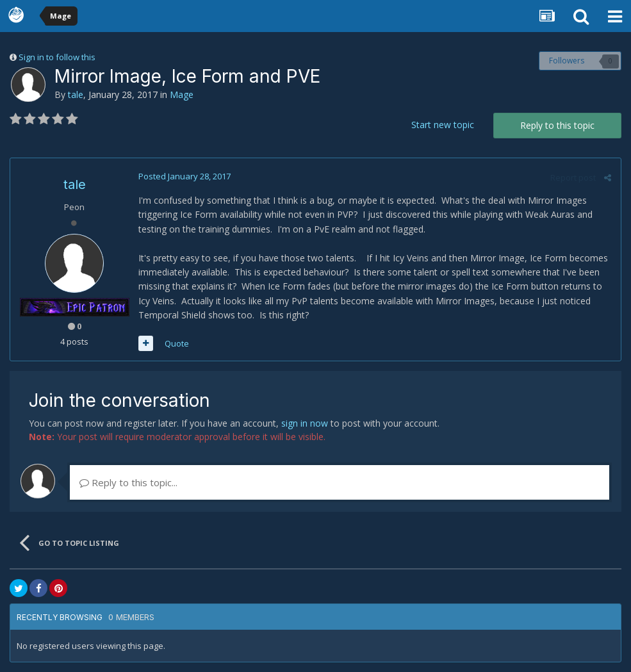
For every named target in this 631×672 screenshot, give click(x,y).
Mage (182, 94)
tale (76, 94)
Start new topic (443, 125)
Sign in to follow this (57, 57)
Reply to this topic (557, 125)
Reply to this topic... (128, 482)
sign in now (305, 423)
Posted (184, 176)
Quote (177, 343)
